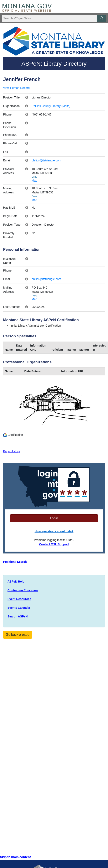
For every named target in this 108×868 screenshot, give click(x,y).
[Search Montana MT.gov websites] (54, 18)
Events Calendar (19, 608)
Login (54, 518)
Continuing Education (23, 590)
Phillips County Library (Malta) (51, 106)
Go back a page (18, 635)
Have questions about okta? (54, 531)
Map (34, 181)
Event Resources (19, 599)
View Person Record (16, 88)
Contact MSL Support (54, 544)
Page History (11, 451)
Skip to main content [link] (15, 857)
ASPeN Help (16, 582)
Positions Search (15, 562)
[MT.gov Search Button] (102, 18)
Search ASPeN (18, 616)
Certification (13, 435)
